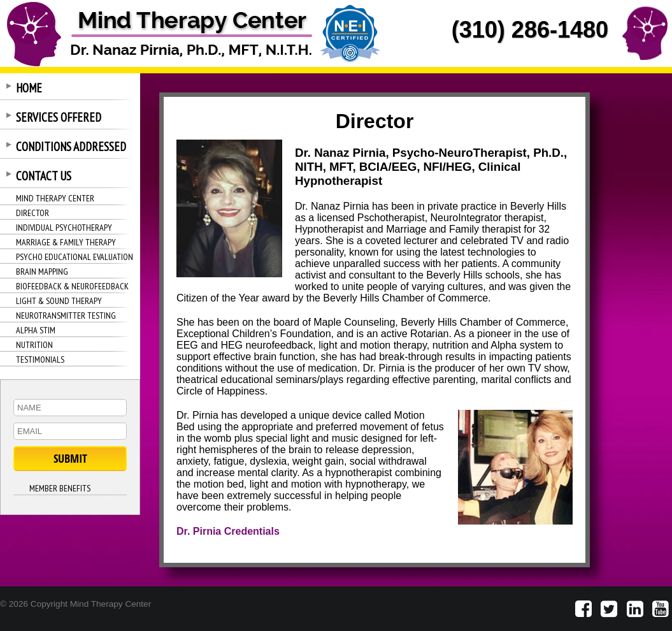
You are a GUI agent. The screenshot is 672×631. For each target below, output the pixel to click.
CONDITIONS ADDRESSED (71, 147)
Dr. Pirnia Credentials (228, 531)
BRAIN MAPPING (42, 272)
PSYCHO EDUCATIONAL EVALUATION (75, 257)
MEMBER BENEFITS (60, 488)
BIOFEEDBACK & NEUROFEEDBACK (72, 286)
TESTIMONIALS (40, 359)
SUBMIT (70, 459)
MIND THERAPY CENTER (55, 198)
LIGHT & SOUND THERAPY (59, 301)
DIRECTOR (32, 213)
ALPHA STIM (36, 330)
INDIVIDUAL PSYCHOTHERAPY (64, 228)
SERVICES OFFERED (59, 117)
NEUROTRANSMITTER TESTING (66, 315)
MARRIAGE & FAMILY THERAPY (66, 242)
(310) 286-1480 (530, 30)
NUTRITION (34, 345)
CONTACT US (44, 176)
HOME (29, 88)
